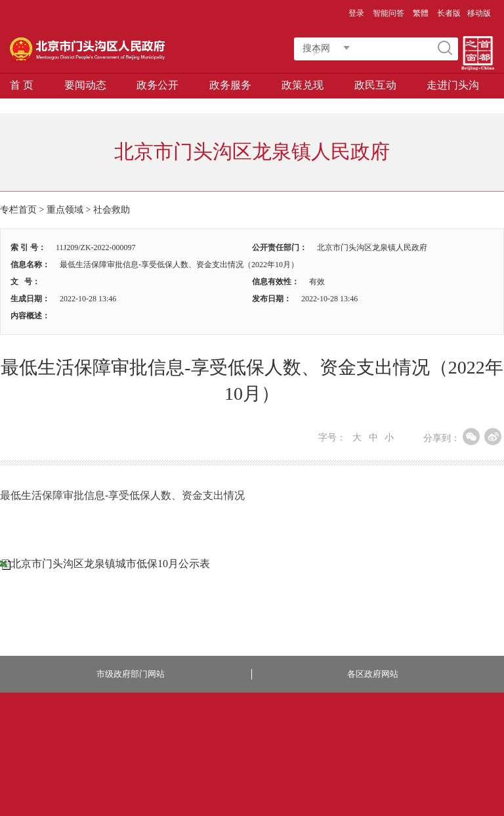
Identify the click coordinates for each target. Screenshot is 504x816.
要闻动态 (85, 85)
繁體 (421, 13)
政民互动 (375, 85)
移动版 (479, 13)
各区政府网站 (373, 674)
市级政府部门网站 (131, 674)
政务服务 (230, 85)
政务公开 (157, 85)
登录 (356, 13)
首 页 (22, 85)
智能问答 (388, 13)
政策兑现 (303, 85)
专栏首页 (18, 210)
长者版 (449, 13)
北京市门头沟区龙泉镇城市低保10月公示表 (110, 564)
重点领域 (65, 210)
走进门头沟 (453, 85)
